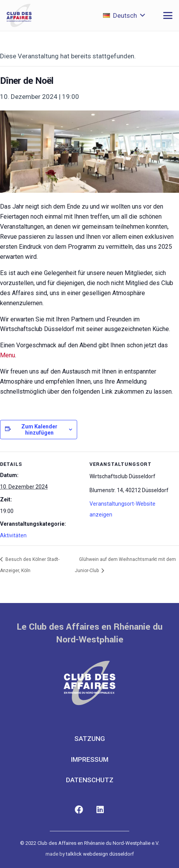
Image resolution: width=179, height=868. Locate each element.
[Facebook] (79, 810)
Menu (8, 355)
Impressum (90, 759)
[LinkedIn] (100, 810)
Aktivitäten (13, 535)
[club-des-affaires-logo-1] (19, 15)
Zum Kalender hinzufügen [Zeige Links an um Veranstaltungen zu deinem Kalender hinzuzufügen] (39, 430)
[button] (124, 15)
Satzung (90, 739)
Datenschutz (90, 780)
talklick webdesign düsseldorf (100, 854)
